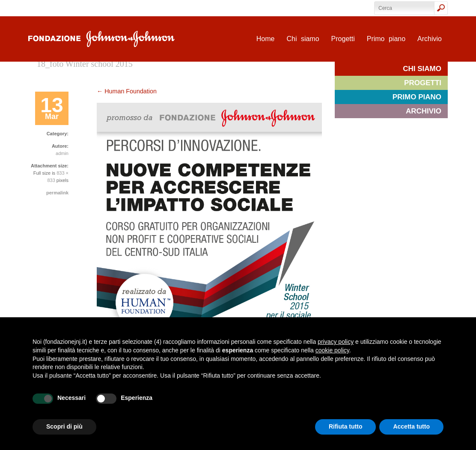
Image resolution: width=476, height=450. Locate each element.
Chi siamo (303, 39)
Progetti (343, 39)
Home (266, 39)
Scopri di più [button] (64, 426)
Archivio (430, 39)
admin (62, 153)
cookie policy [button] (332, 350)
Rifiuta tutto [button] (346, 426)
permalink (57, 193)
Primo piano (386, 39)
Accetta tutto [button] (411, 426)
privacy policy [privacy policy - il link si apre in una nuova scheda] (336, 342)
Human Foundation (127, 91)
